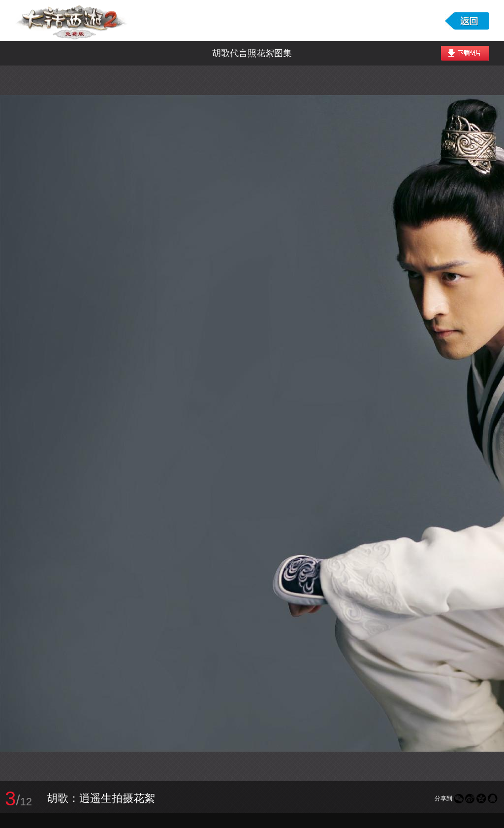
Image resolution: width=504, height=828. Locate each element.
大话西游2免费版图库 (72, 20)
